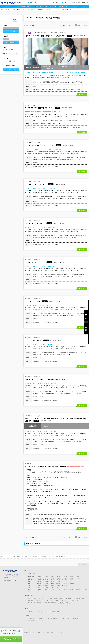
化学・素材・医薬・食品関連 (35, 602)
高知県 (59, 587)
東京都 (19, 9)
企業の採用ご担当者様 (50, 632)
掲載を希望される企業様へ (82, 3)
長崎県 (53, 589)
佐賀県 (46, 589)
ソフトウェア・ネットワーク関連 (55, 598)
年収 (5, 50)
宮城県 (59, 576)
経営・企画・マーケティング (35, 600)
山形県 (71, 576)
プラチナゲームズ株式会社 (33, 143)
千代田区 (24, 9)
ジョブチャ (44, 620)
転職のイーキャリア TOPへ (10, 581)
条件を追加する (12, 69)
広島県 (59, 585)
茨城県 (40, 578)
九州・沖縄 (30, 589)
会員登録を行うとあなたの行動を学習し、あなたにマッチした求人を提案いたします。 (44, 7)
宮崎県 (71, 589)
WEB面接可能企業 (7, 633)
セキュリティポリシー (39, 632)
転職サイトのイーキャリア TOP (8, 9)
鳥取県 (40, 585)
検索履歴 (86, 330)
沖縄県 (85, 589)
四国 (29, 587)
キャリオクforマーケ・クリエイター (71, 618)
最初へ (65, 25)
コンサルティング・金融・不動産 (36, 604)
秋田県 (65, 576)
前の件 (72, 25)
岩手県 (53, 576)
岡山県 (53, 585)
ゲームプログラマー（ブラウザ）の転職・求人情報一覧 (58, 9)
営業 (29, 598)
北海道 (40, 576)
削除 (18, 28)
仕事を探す (33, 3)
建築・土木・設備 (63, 602)
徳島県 (40, 587)
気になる (83, 95)
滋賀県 (40, 584)
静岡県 (46, 582)
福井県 (59, 580)
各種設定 (30, 611)
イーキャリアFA (32, 618)
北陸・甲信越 (31, 580)
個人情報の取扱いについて (27, 632)
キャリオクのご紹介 (55, 611)
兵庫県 (59, 584)
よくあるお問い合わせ (41, 611)
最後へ (86, 25)
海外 (39, 591)
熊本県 (59, 589)
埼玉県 (59, 578)
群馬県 (53, 578)
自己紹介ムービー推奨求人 (10, 631)
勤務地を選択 (12, 42)
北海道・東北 (31, 576)
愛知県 (53, 582)
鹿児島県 (78, 589)
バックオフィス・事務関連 (51, 600)
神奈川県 (78, 578)
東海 (29, 582)
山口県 (65, 585)
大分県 (65, 589)
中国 (29, 585)
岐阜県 (40, 582)
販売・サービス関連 (38, 598)
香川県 (46, 587)
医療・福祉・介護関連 (50, 602)
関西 (29, 584)
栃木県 (46, 578)
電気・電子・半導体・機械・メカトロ (70, 600)
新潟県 (40, 580)
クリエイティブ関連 (80, 598)
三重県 (59, 582)
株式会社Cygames (30, 464)
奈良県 (65, 584)
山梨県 (65, 580)
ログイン (66, 3)
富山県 (46, 580)
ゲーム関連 (31, 9)
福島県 (78, 576)
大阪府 (53, 584)
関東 (29, 578)
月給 (11, 50)
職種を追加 (12, 31)
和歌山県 (72, 584)
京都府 (46, 584)
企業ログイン (59, 632)
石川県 (53, 580)
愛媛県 (53, 587)
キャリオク (42, 618)
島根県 (46, 585)
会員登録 (56, 3)
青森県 (46, 576)
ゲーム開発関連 (39, 9)
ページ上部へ (84, 564)
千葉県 (65, 578)
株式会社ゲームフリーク (32, 105)
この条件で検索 (12, 639)
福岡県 (40, 589)
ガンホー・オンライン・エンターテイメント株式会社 (45, 33)
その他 (29, 591)
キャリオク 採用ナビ (33, 620)
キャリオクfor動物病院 (53, 618)
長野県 (71, 580)
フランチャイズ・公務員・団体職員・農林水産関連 (59, 604)
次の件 (80, 25)
